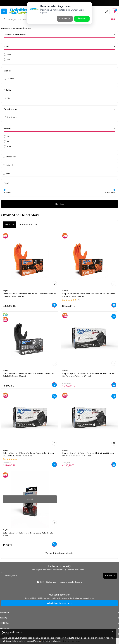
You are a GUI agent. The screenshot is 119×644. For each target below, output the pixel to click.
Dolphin (9, 79)
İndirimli (8, 165)
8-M (7, 136)
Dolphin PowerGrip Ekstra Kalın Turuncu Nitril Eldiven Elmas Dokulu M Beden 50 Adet (89, 295)
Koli (7, 59)
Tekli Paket (10, 117)
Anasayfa (6, 28)
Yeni (6, 174)
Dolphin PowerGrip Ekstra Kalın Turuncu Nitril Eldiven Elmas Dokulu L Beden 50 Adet (29, 295)
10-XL (8, 146)
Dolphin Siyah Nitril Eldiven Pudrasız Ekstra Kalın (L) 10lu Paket (28, 534)
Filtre (9, 225)
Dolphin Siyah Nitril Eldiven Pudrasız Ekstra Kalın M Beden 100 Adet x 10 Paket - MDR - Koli (88, 454)
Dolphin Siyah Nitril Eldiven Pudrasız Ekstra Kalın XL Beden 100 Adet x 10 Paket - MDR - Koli (89, 375)
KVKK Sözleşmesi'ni (49, 582)
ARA (113, 19)
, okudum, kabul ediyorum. (60, 582)
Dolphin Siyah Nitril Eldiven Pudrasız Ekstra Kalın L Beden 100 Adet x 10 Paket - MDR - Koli (29, 454)
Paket (8, 54)
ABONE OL (110, 575)
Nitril (7, 98)
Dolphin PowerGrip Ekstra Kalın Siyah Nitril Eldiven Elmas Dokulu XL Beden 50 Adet (28, 375)
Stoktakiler (9, 157)
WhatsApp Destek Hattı (60, 603)
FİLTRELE (60, 204)
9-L (7, 141)
